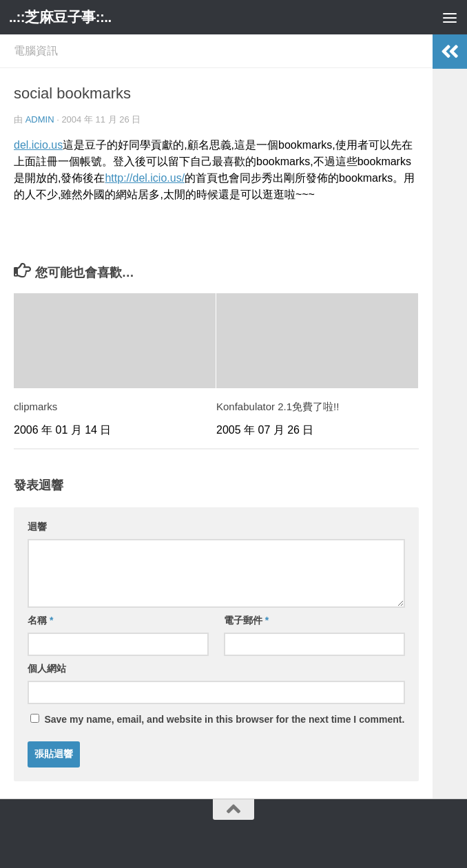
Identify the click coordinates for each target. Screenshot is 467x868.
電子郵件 (246, 620)
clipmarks (35, 406)
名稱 (40, 620)
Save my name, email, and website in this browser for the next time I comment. (224, 719)
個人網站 (47, 668)
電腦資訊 (36, 51)
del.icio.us (38, 145)
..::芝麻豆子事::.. (61, 17)
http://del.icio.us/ (145, 178)
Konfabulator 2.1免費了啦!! (278, 406)
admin (40, 119)
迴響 (37, 527)
